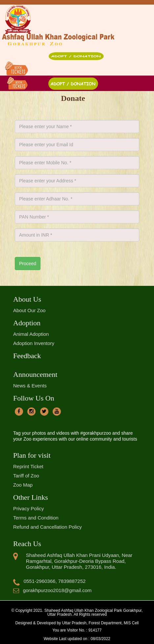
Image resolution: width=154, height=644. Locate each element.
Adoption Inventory (34, 343)
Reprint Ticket (28, 466)
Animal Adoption (31, 334)
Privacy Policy (28, 508)
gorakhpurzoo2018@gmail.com (52, 590)
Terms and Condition (36, 518)
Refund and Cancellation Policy (47, 527)
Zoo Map (23, 485)
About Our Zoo (29, 310)
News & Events (30, 386)
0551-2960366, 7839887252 (49, 581)
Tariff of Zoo (26, 476)
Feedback (27, 356)
